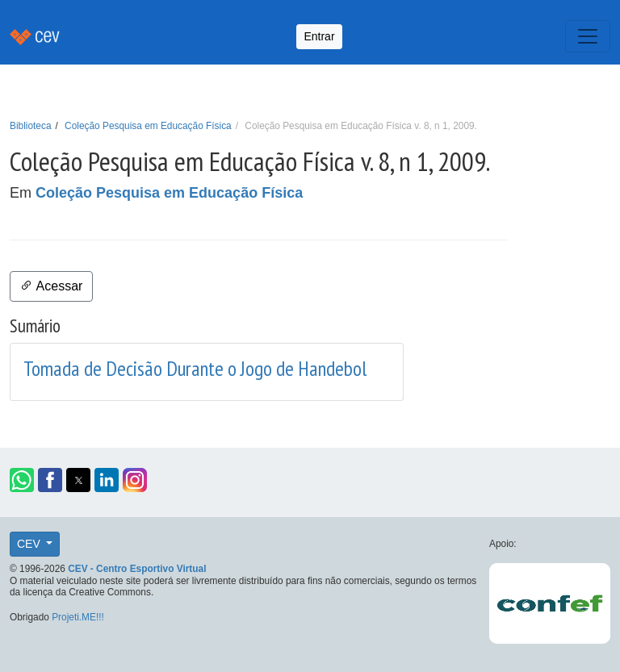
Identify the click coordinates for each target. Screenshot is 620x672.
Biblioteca (31, 126)
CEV (30, 544)
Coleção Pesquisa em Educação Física (148, 126)
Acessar (51, 286)
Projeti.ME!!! (78, 617)
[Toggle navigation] (588, 36)
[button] (22, 480)
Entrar (319, 36)
